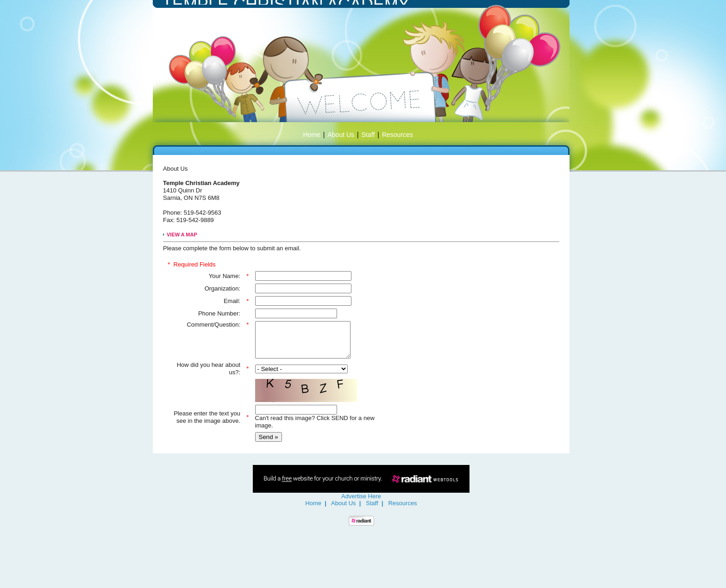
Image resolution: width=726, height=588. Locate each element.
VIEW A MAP (182, 235)
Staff (368, 135)
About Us (341, 135)
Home (312, 135)
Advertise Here (361, 503)
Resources (397, 135)
